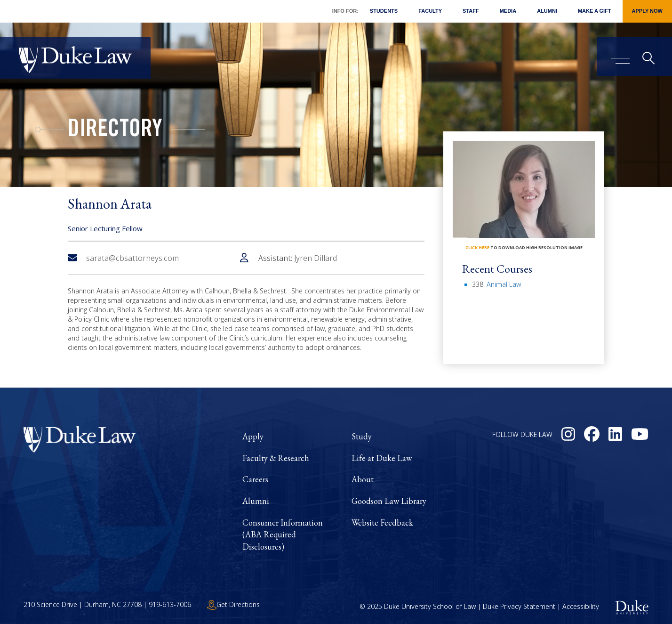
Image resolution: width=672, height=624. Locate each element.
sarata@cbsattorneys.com (123, 258)
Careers (255, 479)
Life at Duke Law (382, 458)
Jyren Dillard (316, 258)
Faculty (430, 11)
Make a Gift (595, 11)
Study (362, 436)
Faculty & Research (276, 458)
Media (508, 11)
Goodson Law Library (389, 501)
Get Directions (233, 604)
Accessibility (581, 606)
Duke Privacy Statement (519, 606)
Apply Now (647, 11)
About (363, 479)
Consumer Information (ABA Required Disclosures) (283, 535)
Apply (253, 436)
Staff (471, 11)
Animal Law (504, 284)
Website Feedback (382, 523)
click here (477, 247)
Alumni (547, 11)
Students (384, 11)
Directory (115, 131)
